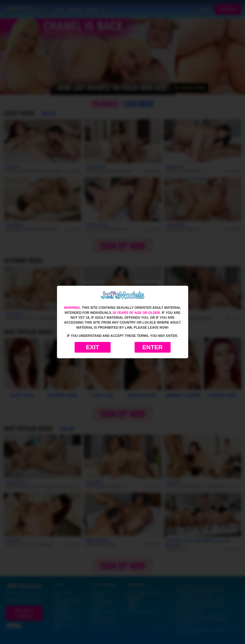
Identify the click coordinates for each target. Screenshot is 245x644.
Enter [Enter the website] (152, 347)
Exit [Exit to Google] (93, 347)
